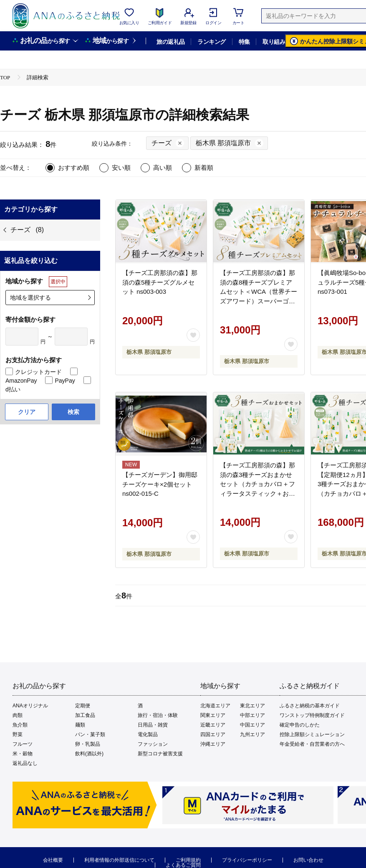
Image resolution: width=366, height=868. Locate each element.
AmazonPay (21, 381)
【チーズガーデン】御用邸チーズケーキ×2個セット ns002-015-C (160, 484)
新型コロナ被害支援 (160, 754)
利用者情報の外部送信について (119, 860)
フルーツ (23, 744)
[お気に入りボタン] (193, 335)
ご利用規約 (188, 860)
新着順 (204, 168)
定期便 (83, 706)
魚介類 (20, 725)
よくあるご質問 (183, 865)
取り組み (274, 42)
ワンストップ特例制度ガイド (312, 715)
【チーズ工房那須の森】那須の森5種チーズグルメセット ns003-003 (160, 282)
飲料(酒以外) (89, 754)
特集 (244, 42)
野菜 (18, 734)
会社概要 (53, 860)
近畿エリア (213, 725)
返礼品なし (25, 763)
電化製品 (148, 734)
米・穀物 (23, 754)
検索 (73, 412)
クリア (27, 412)
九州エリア (252, 734)
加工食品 (85, 715)
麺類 (80, 725)
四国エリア (213, 734)
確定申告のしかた (300, 725)
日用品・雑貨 (153, 725)
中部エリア (252, 715)
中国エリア (252, 725)
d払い (13, 389)
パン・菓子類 (90, 734)
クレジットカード (38, 372)
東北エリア (252, 706)
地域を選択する (30, 298)
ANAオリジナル (30, 706)
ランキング (211, 42)
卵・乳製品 (88, 744)
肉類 (18, 715)
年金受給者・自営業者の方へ (312, 744)
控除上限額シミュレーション (312, 734)
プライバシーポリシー (247, 860)
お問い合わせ (308, 860)
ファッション (153, 744)
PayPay (65, 381)
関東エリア (213, 715)
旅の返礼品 (170, 42)
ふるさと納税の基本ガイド (310, 706)
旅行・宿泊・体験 (158, 715)
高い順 (163, 168)
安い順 (121, 168)
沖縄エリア (213, 744)
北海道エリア (215, 706)
